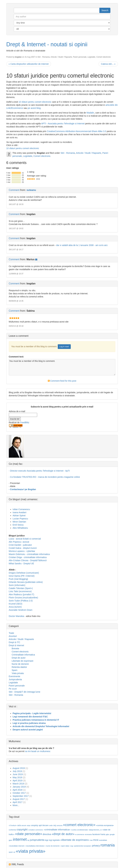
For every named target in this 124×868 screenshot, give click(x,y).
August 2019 (19, 768)
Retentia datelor (19, 667)
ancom (24, 825)
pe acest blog (34, 108)
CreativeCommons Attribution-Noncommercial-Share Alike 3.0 (77, 131)
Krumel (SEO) (16, 604)
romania (108, 845)
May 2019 (17, 777)
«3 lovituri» (13, 825)
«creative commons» (36, 830)
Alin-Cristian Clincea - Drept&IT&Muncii (28, 560)
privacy (96, 846)
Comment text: (16, 357)
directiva (47, 834)
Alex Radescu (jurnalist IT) (22, 594)
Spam (15, 670)
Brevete (15, 648)
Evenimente (15, 676)
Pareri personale (80, 57)
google (112, 834)
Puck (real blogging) (18, 579)
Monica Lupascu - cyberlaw (22, 551)
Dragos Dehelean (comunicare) (24, 573)
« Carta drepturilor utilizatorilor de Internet (29, 64)
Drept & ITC (15, 642)
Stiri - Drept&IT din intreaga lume (25, 692)
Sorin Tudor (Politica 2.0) (21, 601)
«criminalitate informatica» (57, 830)
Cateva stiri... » (108, 64)
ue (14, 852)
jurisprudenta (37, 840)
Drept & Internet (16, 645)
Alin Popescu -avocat (19, 542)
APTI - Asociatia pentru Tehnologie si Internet (63, 124)
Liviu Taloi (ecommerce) (20, 591)
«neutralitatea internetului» (35, 846)
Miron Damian (19, 522)
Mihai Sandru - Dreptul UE (21, 563)
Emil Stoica (18, 525)
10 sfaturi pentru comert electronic (35, 102)
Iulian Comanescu (21, 509)
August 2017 (19, 799)
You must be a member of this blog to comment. (62, 367)
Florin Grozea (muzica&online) (23, 598)
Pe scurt (13, 689)
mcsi (96, 840)
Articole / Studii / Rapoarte (61, 57)
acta (19, 825)
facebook (96, 834)
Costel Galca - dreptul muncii (23, 548)
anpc (29, 825)
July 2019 (17, 771)
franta (103, 834)
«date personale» (29, 834)
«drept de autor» (63, 834)
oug (72, 846)
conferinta (12, 830)
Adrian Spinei (19, 516)
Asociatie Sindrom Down (21, 610)
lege (47, 840)
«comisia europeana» (105, 825)
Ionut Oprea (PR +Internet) (22, 576)
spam (11, 852)
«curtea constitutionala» (80, 830)
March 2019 (18, 784)
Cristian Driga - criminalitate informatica (28, 557)
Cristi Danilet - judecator (20, 545)
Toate (11, 633)
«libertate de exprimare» (75, 840)
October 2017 (19, 793)
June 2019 (18, 774)
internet (20, 839)
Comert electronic (103, 57)
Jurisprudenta (15, 679)
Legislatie (91, 57)
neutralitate (103, 840)
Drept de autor (19, 658)
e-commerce (80, 834)
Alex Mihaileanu (20, 528)
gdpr (107, 834)
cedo (51, 825)
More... (16, 805)
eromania (88, 834)
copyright (22, 829)
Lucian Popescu (20, 519)
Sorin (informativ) (17, 585)
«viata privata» (31, 851)
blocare (45, 825)
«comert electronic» (79, 825)
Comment (14, 190)
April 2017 (18, 802)
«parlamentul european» (83, 846)
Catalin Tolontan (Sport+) (21, 588)
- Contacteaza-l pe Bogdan (22, 489)
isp (28, 840)
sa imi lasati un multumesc (38, 751)
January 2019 (19, 787)
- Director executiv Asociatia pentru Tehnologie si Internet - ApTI (39, 471)
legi (51, 840)
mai (91, 840)
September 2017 (21, 796)
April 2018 (18, 790)
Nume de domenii (20, 664)
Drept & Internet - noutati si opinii (47, 44)
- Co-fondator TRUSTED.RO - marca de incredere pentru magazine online (44, 477)
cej (55, 825)
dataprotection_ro (95, 830)
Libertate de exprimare (23, 661)
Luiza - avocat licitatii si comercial (25, 539)
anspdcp (35, 825)
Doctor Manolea (16, 616)
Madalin (90, 113)
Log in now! (64, 347)
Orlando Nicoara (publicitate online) (26, 582)
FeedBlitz (25, 422)
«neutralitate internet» (17, 846)
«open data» (65, 846)
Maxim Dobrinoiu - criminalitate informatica (29, 554)
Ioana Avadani (20, 512)
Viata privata (18, 673)
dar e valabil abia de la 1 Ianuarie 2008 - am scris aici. (82, 245)
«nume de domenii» (53, 846)
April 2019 (18, 781)
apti (40, 825)
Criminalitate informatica (23, 655)
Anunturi (13, 636)
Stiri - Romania (44, 57)
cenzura (59, 825)
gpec (11, 840)
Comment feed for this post (62, 381)
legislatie (56, 840)
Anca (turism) (15, 607)
